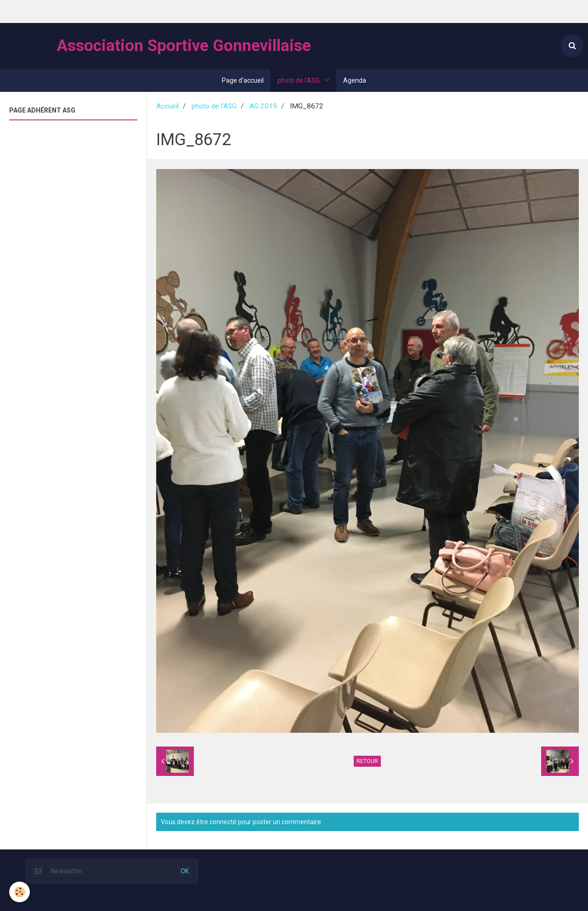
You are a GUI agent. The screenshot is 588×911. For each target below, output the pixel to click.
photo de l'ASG (299, 80)
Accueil (167, 106)
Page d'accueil (243, 80)
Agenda (355, 80)
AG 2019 (263, 106)
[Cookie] (20, 892)
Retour (367, 761)
